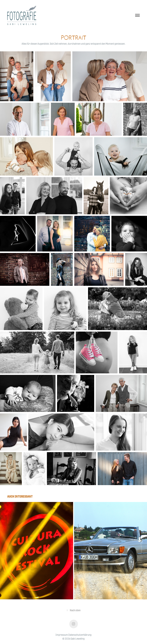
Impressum (62, 635)
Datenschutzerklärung (80, 635)
